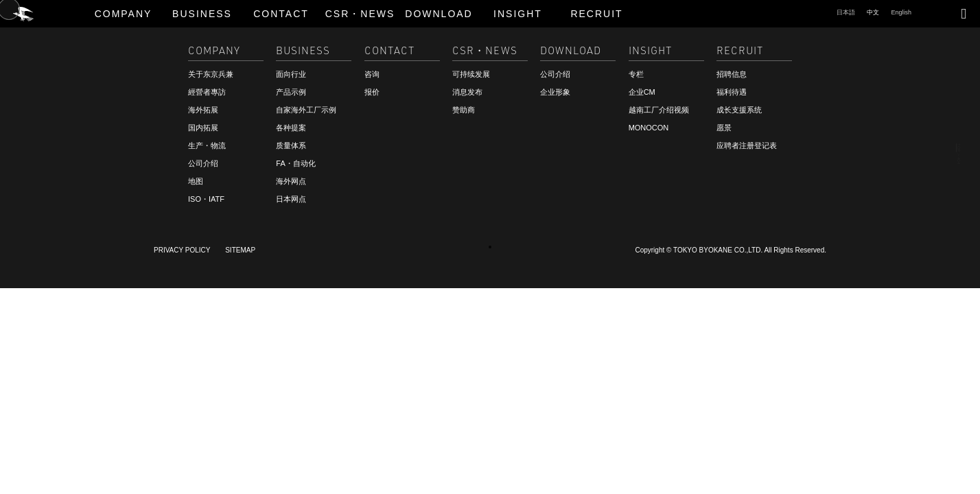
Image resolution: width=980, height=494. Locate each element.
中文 (873, 12)
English (901, 12)
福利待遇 (732, 92)
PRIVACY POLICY (182, 250)
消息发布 (467, 92)
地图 (196, 181)
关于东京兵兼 (211, 74)
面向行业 (291, 74)
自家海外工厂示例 (306, 110)
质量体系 (291, 145)
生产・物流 (207, 145)
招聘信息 (41, 464)
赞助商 (464, 110)
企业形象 (555, 92)
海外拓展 (203, 110)
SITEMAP (240, 250)
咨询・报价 (46, 452)
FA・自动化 (295, 163)
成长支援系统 (739, 110)
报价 (372, 92)
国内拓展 (203, 128)
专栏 (636, 74)
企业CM (642, 92)
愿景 (724, 128)
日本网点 (291, 199)
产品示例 (291, 92)
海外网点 (291, 181)
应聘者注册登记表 (747, 145)
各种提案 (291, 128)
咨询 (372, 74)
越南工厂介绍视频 (659, 110)
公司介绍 (203, 163)
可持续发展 (471, 74)
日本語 (846, 12)
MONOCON (649, 128)
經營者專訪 (207, 92)
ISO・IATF (206, 199)
